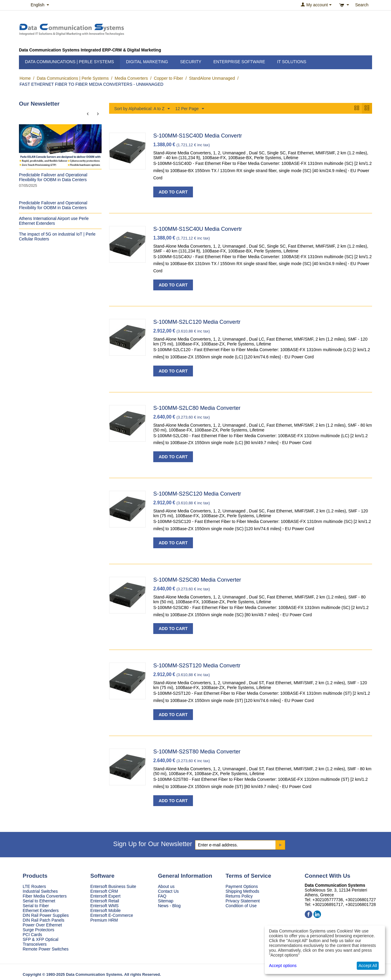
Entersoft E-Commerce (112, 916)
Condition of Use (241, 906)
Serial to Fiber (36, 906)
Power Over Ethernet (43, 925)
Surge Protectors (39, 930)
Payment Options (242, 887)
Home (25, 78)
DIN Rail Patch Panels (44, 920)
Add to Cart (173, 192)
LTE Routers (35, 887)
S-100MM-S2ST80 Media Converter (197, 752)
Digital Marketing (147, 62)
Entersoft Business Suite (113, 887)
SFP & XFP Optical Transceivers (41, 942)
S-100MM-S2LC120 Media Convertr (197, 322)
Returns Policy (239, 896)
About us (166, 887)
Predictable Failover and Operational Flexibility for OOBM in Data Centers (53, 177)
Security (191, 62)
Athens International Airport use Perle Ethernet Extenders (54, 221)
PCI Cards (33, 935)
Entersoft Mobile (106, 911)
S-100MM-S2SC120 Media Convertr (197, 494)
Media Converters (131, 78)
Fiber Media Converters (45, 896)
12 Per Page (190, 109)
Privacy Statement (243, 901)
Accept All (368, 966)
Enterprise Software (239, 62)
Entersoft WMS (105, 906)
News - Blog (169, 906)
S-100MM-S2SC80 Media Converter (197, 580)
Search (362, 5)
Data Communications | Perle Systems (69, 62)
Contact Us (168, 892)
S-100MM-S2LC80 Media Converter (197, 408)
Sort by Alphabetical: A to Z (142, 109)
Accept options (283, 966)
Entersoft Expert (105, 896)
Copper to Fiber (168, 78)
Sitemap (166, 901)
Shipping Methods (243, 892)
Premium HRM (104, 920)
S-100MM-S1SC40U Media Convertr (198, 229)
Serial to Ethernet (39, 901)
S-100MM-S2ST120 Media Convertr (197, 666)
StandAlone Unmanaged (212, 78)
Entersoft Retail (105, 901)
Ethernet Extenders (41, 911)
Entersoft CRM (104, 892)
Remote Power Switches (46, 949)
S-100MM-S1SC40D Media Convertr (198, 136)
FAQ (162, 896)
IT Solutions (292, 62)
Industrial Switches (40, 892)
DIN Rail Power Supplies (46, 916)
